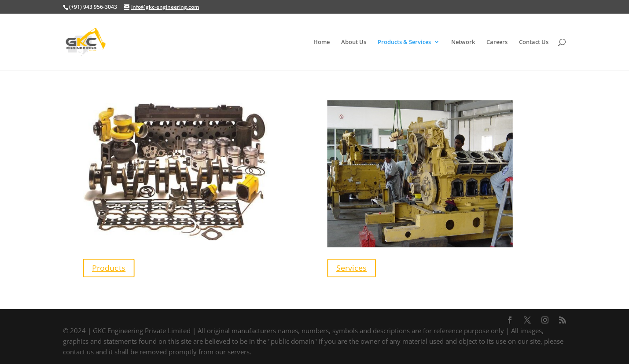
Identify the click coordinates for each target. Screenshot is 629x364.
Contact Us (534, 42)
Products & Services (404, 42)
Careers (497, 42)
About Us (354, 42)
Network (463, 42)
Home (322, 42)
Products (109, 268)
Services (352, 268)
